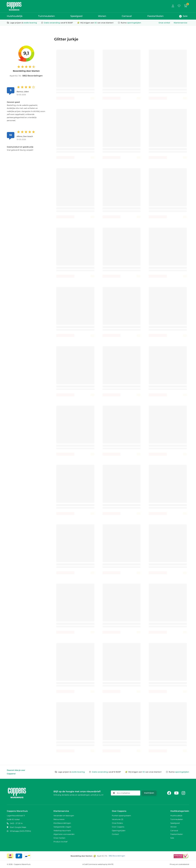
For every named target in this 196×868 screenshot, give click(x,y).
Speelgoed (76, 16)
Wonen (102, 16)
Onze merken (59, 838)
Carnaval (127, 16)
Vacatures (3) (118, 819)
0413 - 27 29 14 (16, 823)
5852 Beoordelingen (32, 76)
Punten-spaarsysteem (121, 816)
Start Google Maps (18, 827)
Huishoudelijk (15, 16)
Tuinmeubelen (46, 16)
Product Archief (60, 842)
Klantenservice (180, 23)
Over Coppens (118, 827)
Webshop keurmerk (62, 831)
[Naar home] (14, 3)
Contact (115, 834)
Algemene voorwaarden (64, 834)
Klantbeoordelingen (62, 823)
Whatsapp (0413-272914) (20, 831)
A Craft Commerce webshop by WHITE (98, 864)
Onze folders (117, 823)
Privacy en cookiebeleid (179, 864)
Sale (183, 16)
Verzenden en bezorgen (64, 816)
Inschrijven (149, 793)
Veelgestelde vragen (62, 827)
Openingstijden (119, 831)
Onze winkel (164, 23)
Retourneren (59, 819)
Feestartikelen (155, 16)
